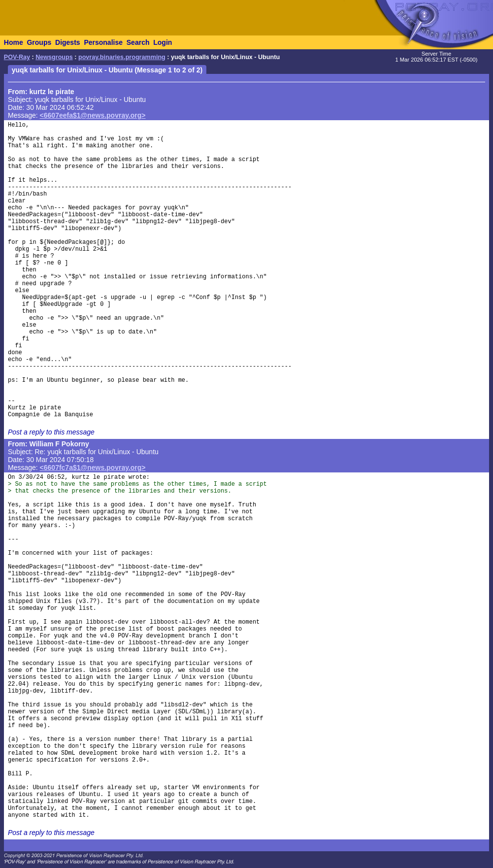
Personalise (103, 42)
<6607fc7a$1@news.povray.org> (93, 467)
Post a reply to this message (51, 432)
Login (163, 42)
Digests (68, 42)
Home (14, 42)
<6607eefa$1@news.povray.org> (93, 115)
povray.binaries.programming (122, 57)
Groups (39, 42)
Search (138, 42)
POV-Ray (17, 57)
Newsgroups (54, 57)
